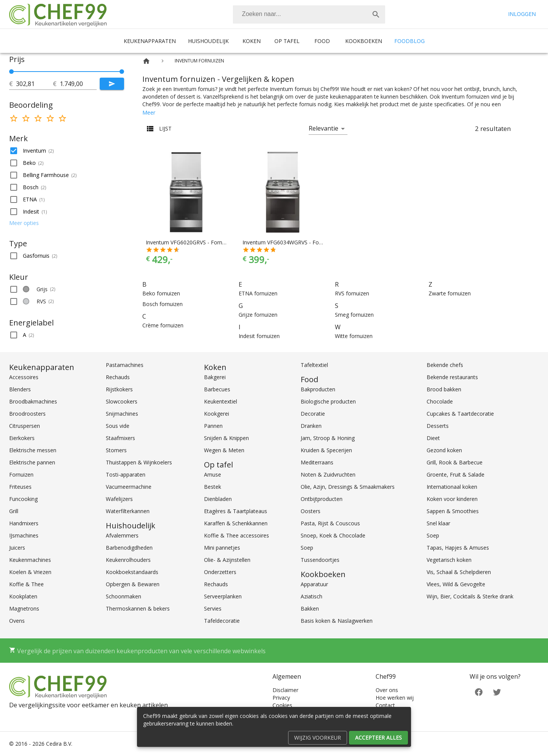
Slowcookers (122, 401)
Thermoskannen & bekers (138, 608)
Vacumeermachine (129, 487)
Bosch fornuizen (162, 304)
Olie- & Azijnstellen (227, 560)
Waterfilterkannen (128, 511)
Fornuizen (21, 474)
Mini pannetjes (222, 548)
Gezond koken (444, 450)
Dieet (433, 438)
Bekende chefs (445, 365)
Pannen (213, 426)
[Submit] (112, 84)
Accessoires (24, 377)
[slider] (67, 72)
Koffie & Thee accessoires (237, 535)
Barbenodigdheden (129, 548)
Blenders (20, 389)
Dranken (311, 426)
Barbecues (217, 389)
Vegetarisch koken (449, 560)
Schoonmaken (123, 596)
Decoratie (313, 414)
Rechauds (118, 377)
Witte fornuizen (354, 336)
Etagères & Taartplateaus (236, 511)
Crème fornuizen (163, 325)
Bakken (310, 608)
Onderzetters (220, 572)
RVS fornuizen (352, 293)
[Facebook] (479, 691)
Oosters (311, 511)
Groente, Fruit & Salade (456, 474)
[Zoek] (376, 14)
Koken (252, 41)
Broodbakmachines (33, 401)
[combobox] (309, 14)
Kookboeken (364, 41)
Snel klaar (438, 523)
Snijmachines (122, 414)
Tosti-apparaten (126, 474)
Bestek (213, 487)
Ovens (17, 621)
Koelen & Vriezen (30, 572)
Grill (14, 511)
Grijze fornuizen (258, 315)
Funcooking (23, 499)
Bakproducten (318, 389)
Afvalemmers (122, 535)
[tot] (34, 84)
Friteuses (20, 487)
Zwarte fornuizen (450, 293)
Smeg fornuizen (354, 315)
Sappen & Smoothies (453, 511)
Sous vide (118, 426)
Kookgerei (217, 414)
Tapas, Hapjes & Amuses (458, 548)
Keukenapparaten (150, 41)
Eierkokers (22, 438)
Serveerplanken (223, 596)
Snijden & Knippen (226, 438)
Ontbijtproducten (322, 499)
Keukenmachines (30, 560)
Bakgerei (215, 377)
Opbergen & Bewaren (133, 584)
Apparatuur (314, 584)
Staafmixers (120, 438)
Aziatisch (311, 596)
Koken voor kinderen (452, 499)
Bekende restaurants (452, 377)
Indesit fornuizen (259, 336)
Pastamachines (125, 365)
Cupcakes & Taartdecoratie (460, 414)
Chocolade (440, 401)
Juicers (17, 548)
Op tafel (287, 41)
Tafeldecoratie (222, 621)
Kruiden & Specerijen (326, 450)
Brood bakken (444, 389)
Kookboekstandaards (132, 572)
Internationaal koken (452, 487)
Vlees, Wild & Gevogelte (456, 584)
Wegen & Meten (224, 450)
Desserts (438, 426)
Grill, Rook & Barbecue (455, 462)
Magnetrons (24, 608)
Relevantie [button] (323, 128)
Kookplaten (23, 596)
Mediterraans (317, 462)
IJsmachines (24, 535)
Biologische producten (328, 401)
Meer (149, 112)
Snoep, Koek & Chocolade (333, 535)
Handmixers (24, 523)
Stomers (116, 450)
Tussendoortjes (320, 560)
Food (322, 41)
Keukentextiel (221, 401)
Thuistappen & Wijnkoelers (139, 462)
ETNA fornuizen (258, 293)
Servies (213, 608)
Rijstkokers (119, 389)
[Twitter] (497, 691)
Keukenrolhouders (128, 560)
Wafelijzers (119, 499)
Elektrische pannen (32, 462)
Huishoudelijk (208, 41)
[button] (67, 151)
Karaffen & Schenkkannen (236, 523)
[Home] (146, 61)
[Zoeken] (300, 14)
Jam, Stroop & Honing (328, 438)
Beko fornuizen (161, 293)
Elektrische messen (33, 450)
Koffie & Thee (26, 584)
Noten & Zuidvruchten (328, 474)
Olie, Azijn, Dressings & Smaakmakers (348, 487)
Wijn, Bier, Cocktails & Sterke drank (470, 596)
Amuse (213, 474)
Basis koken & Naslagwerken (337, 621)
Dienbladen (218, 499)
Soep (307, 548)
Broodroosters (27, 414)
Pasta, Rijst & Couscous (330, 523)
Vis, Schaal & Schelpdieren (459, 572)
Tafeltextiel (314, 365)
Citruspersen (25, 426)
